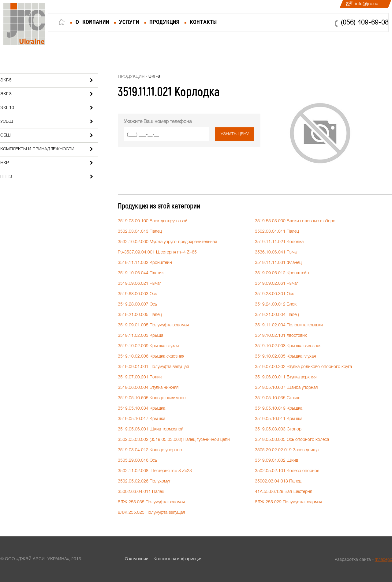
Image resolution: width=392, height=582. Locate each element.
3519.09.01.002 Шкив (276, 461)
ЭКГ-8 (6, 94)
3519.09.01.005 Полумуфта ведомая (153, 325)
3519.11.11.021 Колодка (279, 242)
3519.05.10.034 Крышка (142, 409)
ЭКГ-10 (7, 108)
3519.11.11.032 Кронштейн (145, 263)
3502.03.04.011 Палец (277, 232)
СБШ (6, 135)
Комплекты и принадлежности (37, 149)
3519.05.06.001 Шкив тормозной (151, 429)
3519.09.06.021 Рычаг (140, 284)
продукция (164, 22)
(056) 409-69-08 (365, 23)
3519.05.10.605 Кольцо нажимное (152, 398)
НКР (5, 163)
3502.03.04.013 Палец (140, 232)
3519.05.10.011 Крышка (279, 419)
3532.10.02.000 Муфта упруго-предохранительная (167, 242)
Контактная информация (178, 559)
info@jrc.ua (367, 4)
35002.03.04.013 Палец (278, 481)
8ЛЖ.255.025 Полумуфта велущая (151, 513)
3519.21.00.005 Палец (140, 315)
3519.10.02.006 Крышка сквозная (151, 357)
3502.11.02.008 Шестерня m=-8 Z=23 (155, 471)
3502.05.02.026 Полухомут (144, 481)
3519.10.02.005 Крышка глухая (285, 357)
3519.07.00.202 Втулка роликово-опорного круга (303, 367)
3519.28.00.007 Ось (137, 304)
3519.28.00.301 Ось (274, 294)
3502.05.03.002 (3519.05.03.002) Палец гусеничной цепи (174, 440)
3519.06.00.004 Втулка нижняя (148, 388)
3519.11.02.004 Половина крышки (289, 325)
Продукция (131, 77)
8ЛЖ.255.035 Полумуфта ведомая (151, 502)
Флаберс (383, 560)
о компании (92, 22)
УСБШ (7, 122)
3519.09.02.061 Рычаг (277, 284)
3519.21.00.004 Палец (277, 315)
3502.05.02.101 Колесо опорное (287, 471)
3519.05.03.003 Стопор (278, 429)
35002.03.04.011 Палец (141, 492)
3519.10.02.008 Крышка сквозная (288, 346)
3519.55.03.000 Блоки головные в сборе (295, 221)
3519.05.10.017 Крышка (142, 419)
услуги (129, 22)
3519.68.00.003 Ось (137, 294)
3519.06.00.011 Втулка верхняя (286, 377)
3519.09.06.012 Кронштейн (282, 273)
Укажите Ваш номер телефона (158, 122)
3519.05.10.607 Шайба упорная (286, 388)
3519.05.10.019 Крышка (279, 409)
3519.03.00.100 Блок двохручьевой (153, 221)
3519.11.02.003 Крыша (140, 336)
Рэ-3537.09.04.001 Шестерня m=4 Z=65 (157, 252)
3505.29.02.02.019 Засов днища (287, 450)
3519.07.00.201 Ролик (140, 377)
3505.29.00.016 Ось (137, 461)
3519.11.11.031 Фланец (278, 263)
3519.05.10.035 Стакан (278, 398)
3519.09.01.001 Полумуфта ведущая (153, 367)
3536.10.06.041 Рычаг (277, 252)
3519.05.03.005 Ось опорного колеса (292, 440)
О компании (137, 559)
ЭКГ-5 (6, 80)
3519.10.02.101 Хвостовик (281, 336)
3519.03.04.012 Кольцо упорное (150, 450)
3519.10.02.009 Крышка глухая (148, 346)
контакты (203, 22)
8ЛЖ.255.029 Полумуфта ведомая (288, 502)
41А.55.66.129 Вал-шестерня (284, 492)
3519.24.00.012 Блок (276, 304)
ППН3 (6, 177)
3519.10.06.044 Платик (141, 273)
